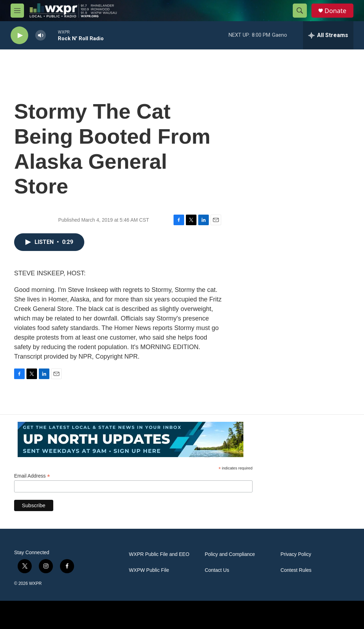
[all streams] (328, 35)
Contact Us (217, 570)
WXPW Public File (149, 570)
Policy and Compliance (230, 554)
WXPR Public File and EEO (159, 554)
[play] (19, 35)
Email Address (32, 476)
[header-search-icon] (300, 11)
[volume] (41, 35)
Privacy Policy (296, 554)
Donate (335, 11)
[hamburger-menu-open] (17, 11)
